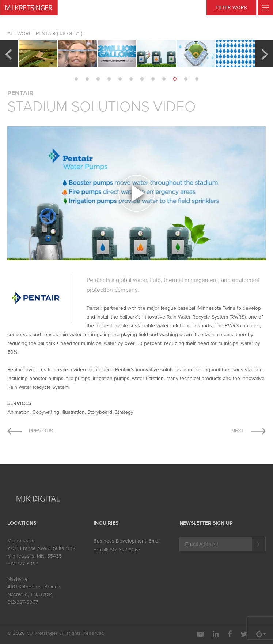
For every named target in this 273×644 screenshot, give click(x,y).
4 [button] (109, 79)
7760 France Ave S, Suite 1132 (41, 548)
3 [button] (98, 79)
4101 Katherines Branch (34, 587)
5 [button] (120, 79)
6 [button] (131, 79)
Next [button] (265, 53)
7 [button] (142, 79)
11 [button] (186, 79)
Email (155, 541)
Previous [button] (8, 53)
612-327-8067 (23, 564)
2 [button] (87, 79)
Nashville (18, 579)
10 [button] (175, 79)
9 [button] (164, 79)
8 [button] (153, 79)
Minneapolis (21, 541)
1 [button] (76, 79)
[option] (38, 54)
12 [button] (197, 79)
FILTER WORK (231, 8)
